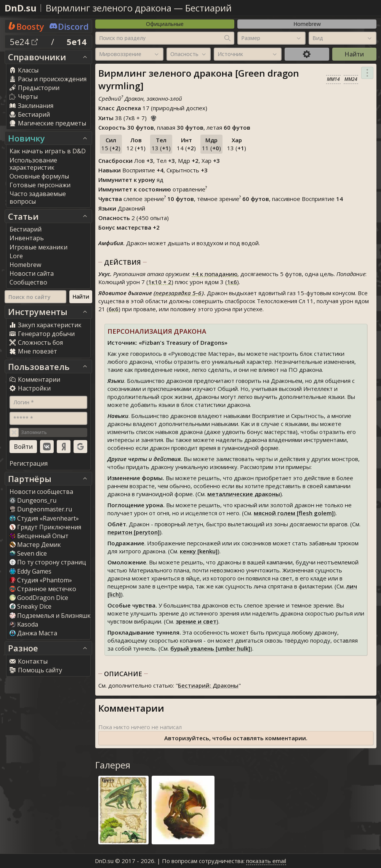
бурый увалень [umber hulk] (210, 648)
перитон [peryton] (134, 532)
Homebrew (307, 24)
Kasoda (24, 624)
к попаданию (215, 274)
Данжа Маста (33, 633)
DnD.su (21, 8)
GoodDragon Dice (39, 598)
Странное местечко (43, 589)
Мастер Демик (35, 545)
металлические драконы (244, 494)
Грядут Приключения (45, 527)
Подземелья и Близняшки (52, 616)
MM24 (351, 79)
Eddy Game (30, 571)
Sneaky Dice (30, 606)
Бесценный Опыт (39, 536)
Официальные (165, 24)
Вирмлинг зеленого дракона (109, 8)
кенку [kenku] (199, 551)
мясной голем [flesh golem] (294, 513)
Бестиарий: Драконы (208, 685)
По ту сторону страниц (48, 562)
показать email (266, 861)
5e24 (24, 42)
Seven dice (28, 553)
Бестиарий (208, 8)
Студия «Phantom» (41, 580)
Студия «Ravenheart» (44, 518)
